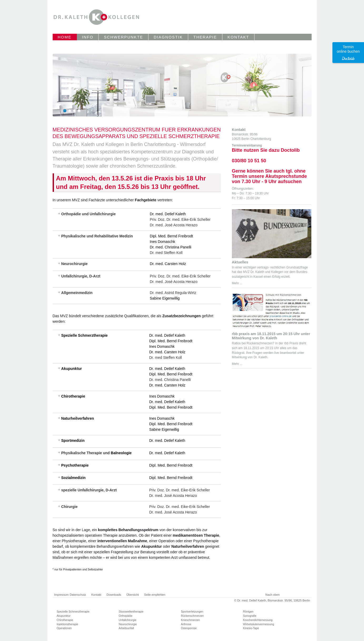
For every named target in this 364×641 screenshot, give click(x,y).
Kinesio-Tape (251, 628)
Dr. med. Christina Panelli (171, 247)
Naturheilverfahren (78, 418)
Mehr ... (237, 283)
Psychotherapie (75, 465)
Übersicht (133, 595)
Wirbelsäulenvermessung (258, 624)
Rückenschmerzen (192, 616)
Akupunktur (72, 369)
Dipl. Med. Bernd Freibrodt (171, 236)
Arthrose (186, 624)
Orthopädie (126, 616)
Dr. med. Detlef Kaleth (168, 214)
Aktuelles (240, 262)
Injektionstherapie (67, 624)
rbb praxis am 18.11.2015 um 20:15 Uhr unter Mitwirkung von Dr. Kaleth (271, 336)
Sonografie (250, 616)
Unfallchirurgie (128, 620)
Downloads (114, 595)
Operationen (64, 628)
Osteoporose (189, 628)
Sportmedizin (73, 441)
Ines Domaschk (162, 242)
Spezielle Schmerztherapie (85, 335)
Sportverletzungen (192, 611)
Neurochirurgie (128, 624)
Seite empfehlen (155, 595)
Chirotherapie (73, 396)
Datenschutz (78, 595)
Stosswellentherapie (131, 611)
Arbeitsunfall (126, 628)
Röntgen (248, 611)
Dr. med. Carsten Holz (168, 264)
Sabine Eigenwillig (165, 298)
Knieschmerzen (190, 620)
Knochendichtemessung (258, 620)
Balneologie (121, 453)
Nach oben (272, 595)
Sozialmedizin (74, 478)
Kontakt (96, 595)
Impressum (61, 595)
